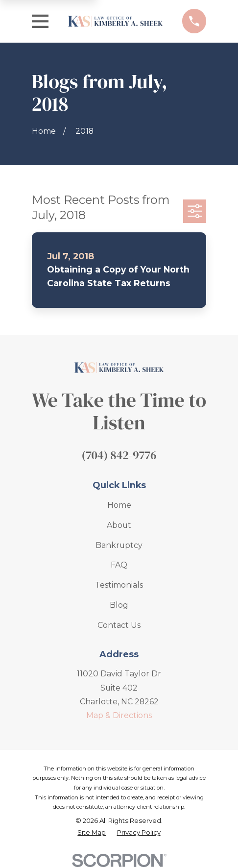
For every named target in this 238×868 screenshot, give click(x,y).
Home (119, 505)
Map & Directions (119, 715)
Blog (119, 605)
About (119, 525)
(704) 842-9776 (119, 455)
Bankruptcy (119, 545)
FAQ (119, 565)
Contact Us (119, 625)
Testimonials (119, 585)
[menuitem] (92, 833)
